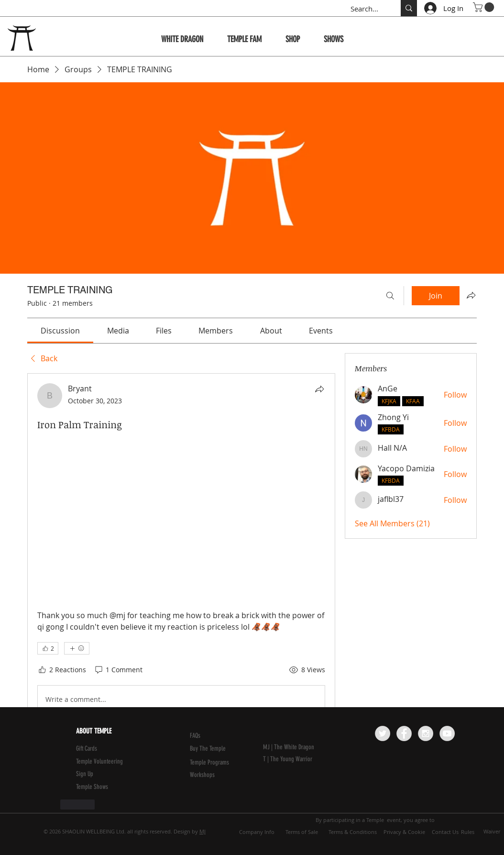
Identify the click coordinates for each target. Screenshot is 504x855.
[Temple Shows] (99, 787)
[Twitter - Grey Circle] (383, 733)
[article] (181, 596)
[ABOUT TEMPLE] (121, 731)
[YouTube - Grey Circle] (447, 733)
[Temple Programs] (213, 763)
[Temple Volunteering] (122, 762)
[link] (60, 331)
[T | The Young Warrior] (309, 759)
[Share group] (471, 295)
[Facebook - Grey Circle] (404, 733)
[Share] (319, 389)
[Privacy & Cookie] (404, 832)
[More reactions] (77, 648)
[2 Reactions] (62, 670)
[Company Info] (257, 832)
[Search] (390, 296)
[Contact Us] (445, 832)
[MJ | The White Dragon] (309, 747)
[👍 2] (48, 648)
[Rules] (468, 832)
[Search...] (366, 9)
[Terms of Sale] (302, 832)
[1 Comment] (118, 670)
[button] (485, 7)
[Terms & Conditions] (352, 832)
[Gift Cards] (99, 749)
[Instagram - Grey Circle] (426, 733)
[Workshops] (213, 775)
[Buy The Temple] (214, 749)
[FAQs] (213, 736)
